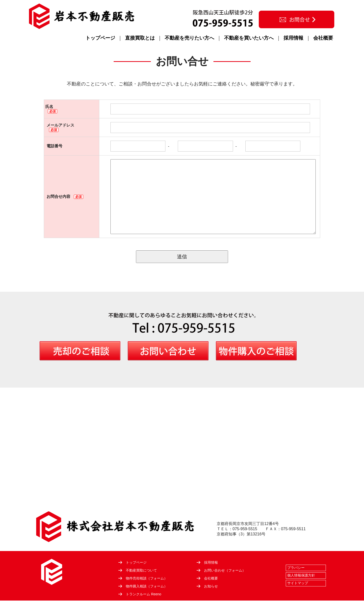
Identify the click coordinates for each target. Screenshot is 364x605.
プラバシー (296, 568)
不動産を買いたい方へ (249, 38)
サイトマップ (298, 583)
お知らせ (211, 586)
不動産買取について (141, 570)
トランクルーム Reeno (143, 594)
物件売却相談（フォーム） (147, 578)
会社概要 (323, 38)
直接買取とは (140, 38)
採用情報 (293, 38)
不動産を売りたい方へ (189, 38)
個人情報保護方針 (301, 575)
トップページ (100, 38)
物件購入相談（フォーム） (147, 586)
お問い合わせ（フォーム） (225, 570)
